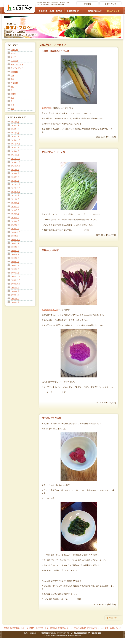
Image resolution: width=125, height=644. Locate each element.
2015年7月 (15, 147)
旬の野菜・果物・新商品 (51, 11)
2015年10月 (15, 144)
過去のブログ (113, 11)
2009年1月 (15, 273)
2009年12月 (15, 232)
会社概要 (105, 628)
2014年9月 (15, 170)
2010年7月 (15, 210)
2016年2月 (15, 136)
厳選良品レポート (75, 11)
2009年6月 (15, 254)
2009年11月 (15, 236)
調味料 (13, 94)
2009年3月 (15, 265)
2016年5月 (15, 125)
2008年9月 (15, 288)
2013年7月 (15, 177)
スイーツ (14, 61)
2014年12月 (15, 159)
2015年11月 (15, 140)
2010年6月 (15, 214)
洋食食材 (14, 83)
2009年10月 (15, 240)
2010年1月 (15, 229)
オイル (13, 53)
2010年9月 (15, 203)
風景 (12, 109)
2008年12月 (15, 277)
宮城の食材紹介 (95, 11)
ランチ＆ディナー (18, 68)
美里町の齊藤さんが (50, 310)
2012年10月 (15, 192)
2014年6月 (15, 173)
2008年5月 (15, 302)
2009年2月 (15, 269)
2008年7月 (15, 295)
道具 (12, 98)
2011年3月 (15, 199)
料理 (12, 76)
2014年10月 (15, 166)
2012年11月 (15, 188)
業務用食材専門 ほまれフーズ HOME (19, 628)
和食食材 (14, 72)
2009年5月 (15, 258)
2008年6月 (15, 299)
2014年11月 (15, 162)
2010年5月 (15, 218)
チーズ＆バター (17, 65)
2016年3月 (15, 133)
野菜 (12, 105)
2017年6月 (15, 122)
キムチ (13, 57)
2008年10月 (15, 284)
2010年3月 (15, 221)
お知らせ (14, 50)
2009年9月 (15, 243)
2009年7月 (15, 251)
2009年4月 (15, 262)
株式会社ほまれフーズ (32, 633)
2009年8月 (15, 247)
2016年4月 (15, 129)
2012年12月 (15, 184)
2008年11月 (15, 280)
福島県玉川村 (47, 108)
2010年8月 (15, 207)
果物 (12, 79)
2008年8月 (15, 291)
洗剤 (12, 87)
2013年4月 (15, 181)
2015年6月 (15, 151)
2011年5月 (15, 195)
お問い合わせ (115, 628)
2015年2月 (15, 155)
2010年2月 (15, 225)
